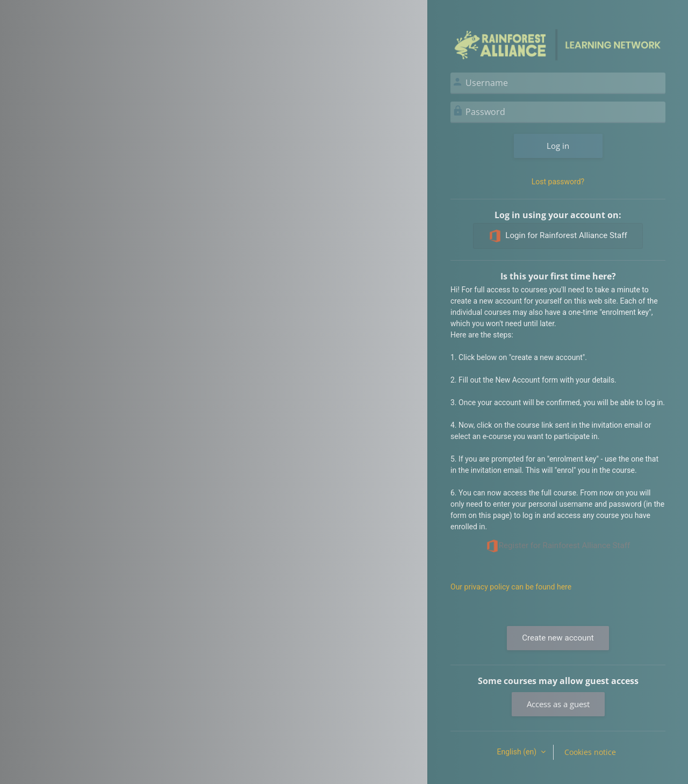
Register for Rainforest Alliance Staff (558, 546)
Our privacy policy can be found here (511, 587)
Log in (558, 146)
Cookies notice (590, 752)
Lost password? (558, 182)
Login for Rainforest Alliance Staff (558, 236)
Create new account (558, 638)
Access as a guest (558, 704)
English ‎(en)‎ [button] (517, 752)
